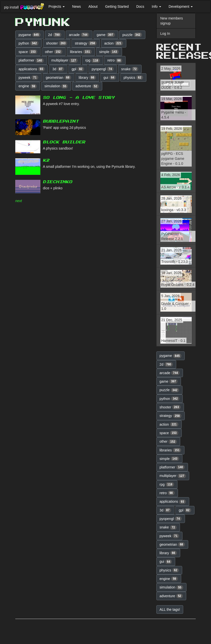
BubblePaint (61, 121)
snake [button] (130, 69)
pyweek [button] (28, 78)
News (77, 7)
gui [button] (110, 78)
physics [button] (133, 78)
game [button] (106, 35)
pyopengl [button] (103, 69)
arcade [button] (79, 35)
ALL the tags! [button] (170, 609)
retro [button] (115, 61)
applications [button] (32, 69)
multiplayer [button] (65, 61)
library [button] (87, 78)
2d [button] (55, 35)
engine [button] (28, 86)
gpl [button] (78, 69)
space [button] (28, 52)
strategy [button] (86, 43)
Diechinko (58, 182)
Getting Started (117, 7)
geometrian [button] (59, 78)
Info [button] (156, 7)
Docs (140, 7)
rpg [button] (92, 61)
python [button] (29, 43)
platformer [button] (31, 61)
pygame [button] (30, 35)
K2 (46, 160)
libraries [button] (81, 52)
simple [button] (109, 52)
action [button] (114, 43)
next (19, 201)
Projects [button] (56, 7)
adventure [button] (87, 86)
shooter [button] (57, 43)
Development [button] (181, 7)
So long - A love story (79, 98)
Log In (165, 34)
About (93, 7)
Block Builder (64, 142)
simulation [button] (56, 86)
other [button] (54, 52)
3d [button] (58, 69)
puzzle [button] (132, 35)
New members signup (172, 21)
